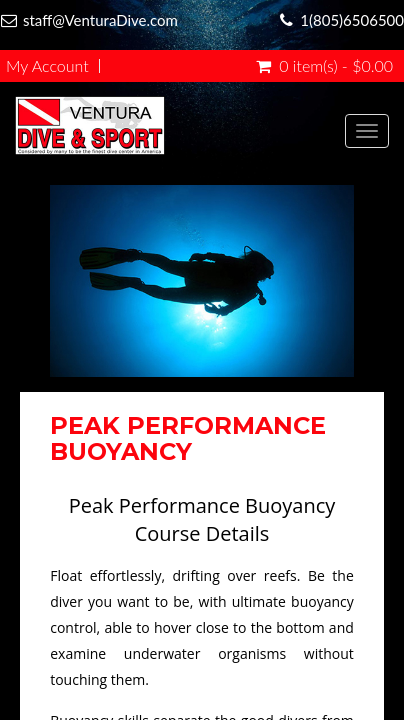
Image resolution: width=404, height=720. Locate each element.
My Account (47, 66)
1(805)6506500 (352, 20)
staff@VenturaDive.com (100, 20)
